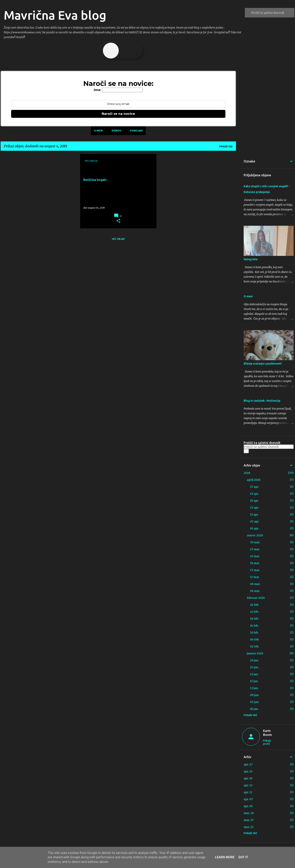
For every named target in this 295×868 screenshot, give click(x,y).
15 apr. (254, 508)
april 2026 (254, 480)
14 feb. (254, 626)
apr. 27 (248, 764)
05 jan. (255, 702)
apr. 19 (248, 778)
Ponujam (136, 131)
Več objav (118, 239)
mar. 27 (249, 820)
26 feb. (255, 605)
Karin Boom (267, 733)
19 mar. (255, 563)
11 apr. (254, 515)
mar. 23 (249, 827)
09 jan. (255, 695)
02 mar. (255, 591)
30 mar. (255, 542)
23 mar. (255, 556)
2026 (247, 473)
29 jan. (254, 660)
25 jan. (254, 667)
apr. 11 (248, 792)
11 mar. (255, 577)
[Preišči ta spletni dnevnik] (272, 13)
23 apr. (254, 494)
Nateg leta (251, 259)
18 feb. (254, 619)
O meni (98, 131)
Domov (116, 131)
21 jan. (254, 674)
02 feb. (255, 646)
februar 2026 (256, 598)
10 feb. (254, 633)
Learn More (225, 857)
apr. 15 (248, 785)
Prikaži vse (226, 146)
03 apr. (254, 528)
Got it (243, 857)
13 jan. (254, 688)
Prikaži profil (267, 742)
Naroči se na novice (118, 114)
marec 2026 (255, 535)
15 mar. (255, 570)
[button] (118, 221)
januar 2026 (255, 653)
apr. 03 (248, 806)
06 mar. (255, 584)
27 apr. (254, 487)
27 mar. (255, 549)
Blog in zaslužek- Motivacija (262, 401)
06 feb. (255, 639)
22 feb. (254, 612)
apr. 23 (248, 771)
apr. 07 (248, 799)
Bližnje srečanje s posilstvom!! (263, 364)
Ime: (97, 90)
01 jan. (254, 709)
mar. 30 (249, 813)
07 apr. (255, 521)
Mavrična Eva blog (55, 15)
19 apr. (254, 501)
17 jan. (254, 681)
